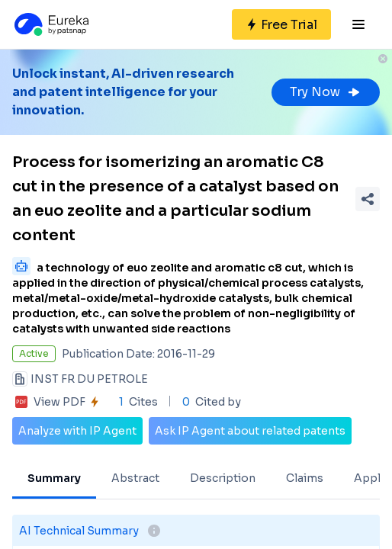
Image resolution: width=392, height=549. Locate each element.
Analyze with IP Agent (77, 431)
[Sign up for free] (281, 24)
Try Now (326, 92)
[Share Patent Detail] (368, 199)
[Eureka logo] (50, 24)
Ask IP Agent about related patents (250, 431)
